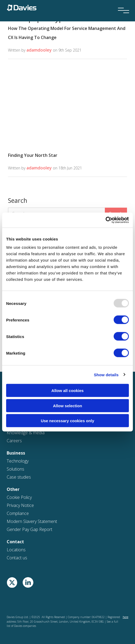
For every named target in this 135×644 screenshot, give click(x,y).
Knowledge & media (26, 433)
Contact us (17, 558)
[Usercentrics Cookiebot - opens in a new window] (106, 220)
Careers (14, 441)
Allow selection (67, 406)
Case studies (19, 477)
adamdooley (39, 50)
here (126, 617)
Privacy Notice (20, 505)
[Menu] (122, 3)
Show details (106, 375)
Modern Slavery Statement (32, 521)
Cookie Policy (19, 497)
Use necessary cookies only (67, 421)
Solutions (15, 469)
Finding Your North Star (33, 155)
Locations (16, 550)
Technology (18, 461)
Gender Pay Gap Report (29, 529)
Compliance (18, 513)
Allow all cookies (68, 391)
